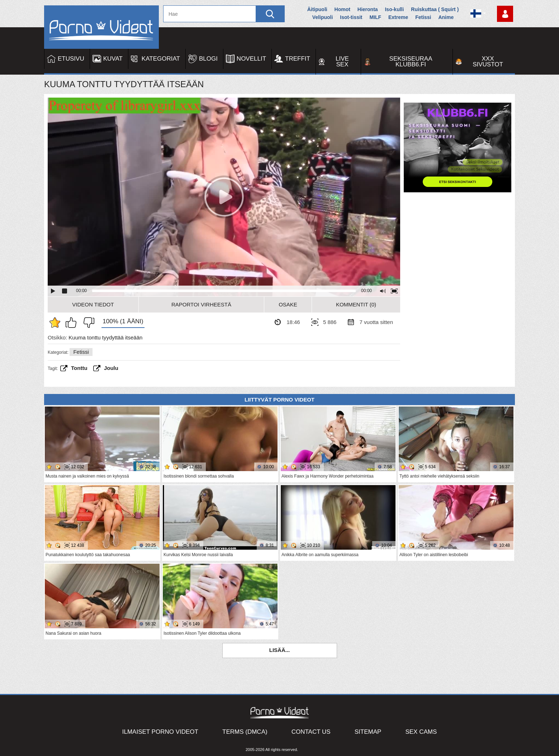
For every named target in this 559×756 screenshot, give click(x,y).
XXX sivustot (488, 62)
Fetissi (423, 17)
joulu (111, 368)
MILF (375, 17)
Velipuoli (323, 17)
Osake (288, 304)
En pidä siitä (87, 323)
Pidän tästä (73, 323)
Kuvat (113, 59)
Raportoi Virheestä (201, 304)
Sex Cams (421, 732)
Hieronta (368, 9)
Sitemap (368, 732)
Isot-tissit (351, 17)
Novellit (251, 59)
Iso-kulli (394, 9)
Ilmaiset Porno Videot (160, 732)
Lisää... (280, 650)
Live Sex (342, 62)
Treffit (298, 59)
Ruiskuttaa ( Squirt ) (435, 9)
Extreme (398, 17)
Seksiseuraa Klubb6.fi (411, 62)
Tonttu (79, 368)
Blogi (208, 59)
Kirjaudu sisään (505, 14)
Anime (446, 17)
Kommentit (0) (356, 304)
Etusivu (71, 59)
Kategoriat (161, 59)
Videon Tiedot (93, 304)
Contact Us (311, 732)
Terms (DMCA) (245, 732)
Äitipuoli (317, 9)
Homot (342, 9)
